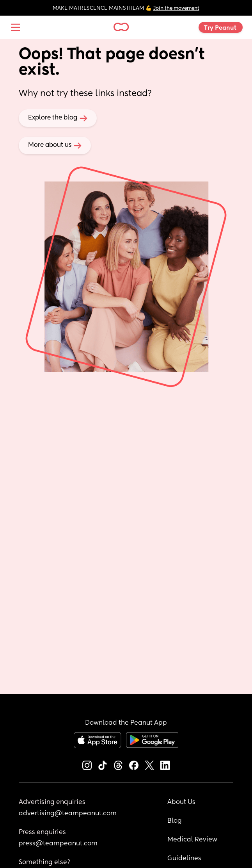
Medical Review (192, 840)
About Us (181, 802)
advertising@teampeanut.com (68, 814)
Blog (175, 821)
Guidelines (184, 859)
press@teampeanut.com (58, 844)
